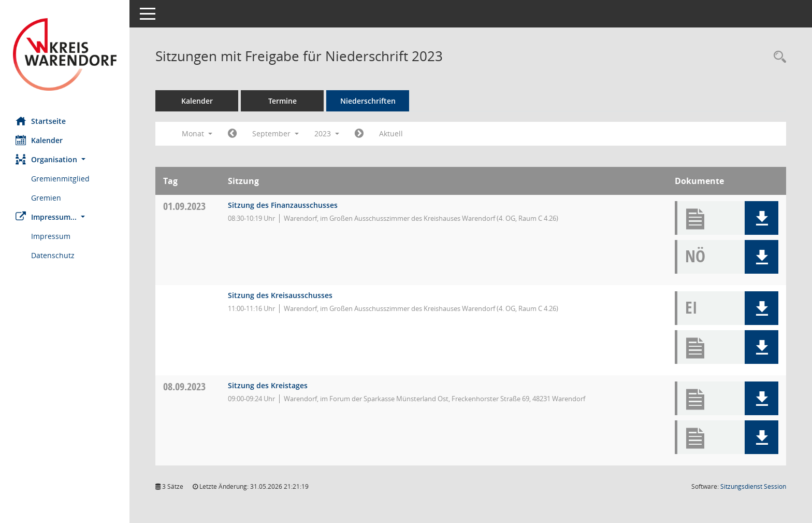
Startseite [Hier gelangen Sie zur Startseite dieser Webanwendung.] (41, 121)
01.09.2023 (184, 206)
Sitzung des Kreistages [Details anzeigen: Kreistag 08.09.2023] (268, 385)
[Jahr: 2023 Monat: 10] (359, 134)
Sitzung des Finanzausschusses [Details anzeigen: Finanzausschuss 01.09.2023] (283, 205)
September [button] (275, 133)
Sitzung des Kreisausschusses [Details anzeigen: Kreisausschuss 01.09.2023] (280, 295)
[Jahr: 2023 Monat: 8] (232, 134)
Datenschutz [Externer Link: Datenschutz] (53, 255)
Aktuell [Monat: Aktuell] (391, 133)
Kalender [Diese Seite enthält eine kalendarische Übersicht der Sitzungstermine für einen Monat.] (39, 140)
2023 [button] (327, 133)
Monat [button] (197, 133)
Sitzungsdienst (753, 486)
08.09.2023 (184, 386)
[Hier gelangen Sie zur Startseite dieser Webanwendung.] (65, 54)
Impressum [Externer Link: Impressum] (51, 236)
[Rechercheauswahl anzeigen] (777, 57)
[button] (65, 159)
